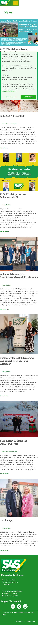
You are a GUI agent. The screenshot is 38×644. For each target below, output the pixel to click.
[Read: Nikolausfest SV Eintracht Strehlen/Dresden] (19, 419)
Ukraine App (7, 520)
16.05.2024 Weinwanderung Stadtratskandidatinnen (14, 51)
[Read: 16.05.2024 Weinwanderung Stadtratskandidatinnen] (19, 32)
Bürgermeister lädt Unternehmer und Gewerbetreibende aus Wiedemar (17, 361)
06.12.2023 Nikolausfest (12, 116)
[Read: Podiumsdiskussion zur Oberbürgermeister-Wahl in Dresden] (19, 254)
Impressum (31, 621)
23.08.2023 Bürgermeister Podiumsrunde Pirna (13, 196)
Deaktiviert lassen (12, 97)
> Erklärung (5, 75)
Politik (8, 205)
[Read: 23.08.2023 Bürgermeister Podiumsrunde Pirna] (19, 172)
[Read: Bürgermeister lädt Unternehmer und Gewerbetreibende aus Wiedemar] (19, 334)
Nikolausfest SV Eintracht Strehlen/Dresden (13, 442)
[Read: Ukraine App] (19, 498)
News (4, 124)
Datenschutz (20, 621)
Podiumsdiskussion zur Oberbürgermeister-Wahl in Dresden (19, 276)
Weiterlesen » (4, 148)
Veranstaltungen (11, 124)
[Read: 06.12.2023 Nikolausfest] (19, 102)
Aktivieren (28, 97)
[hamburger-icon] (16, 3)
